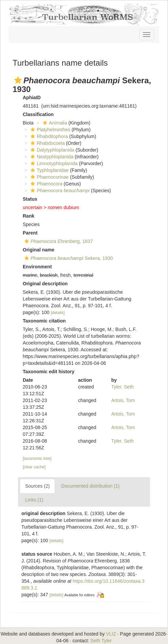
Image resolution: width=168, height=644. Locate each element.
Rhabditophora (48, 136)
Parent (30, 233)
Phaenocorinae (49, 177)
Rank (29, 216)
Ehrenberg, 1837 (58, 241)
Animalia (54, 123)
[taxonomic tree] (37, 459)
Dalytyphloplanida (52, 150)
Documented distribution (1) (90, 486)
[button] (18, 80)
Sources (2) (37, 486)
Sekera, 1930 (68, 258)
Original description (45, 284)
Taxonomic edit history (49, 372)
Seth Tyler (101, 641)
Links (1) (34, 500)
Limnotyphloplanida (53, 163)
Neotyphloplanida (51, 157)
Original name (39, 250)
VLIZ (111, 634)
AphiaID (32, 97)
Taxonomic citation (44, 321)
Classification (38, 114)
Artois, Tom (123, 400)
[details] (58, 313)
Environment (37, 267)
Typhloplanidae (49, 170)
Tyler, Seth (123, 387)
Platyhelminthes (50, 130)
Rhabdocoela (47, 143)
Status (30, 199)
